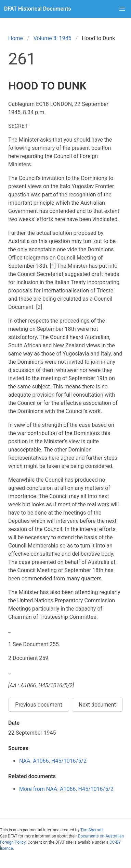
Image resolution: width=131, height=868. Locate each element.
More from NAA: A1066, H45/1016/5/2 (66, 789)
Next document (97, 705)
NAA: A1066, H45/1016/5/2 (53, 761)
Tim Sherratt (92, 830)
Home (16, 38)
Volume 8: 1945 (53, 38)
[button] (122, 9)
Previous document (39, 705)
